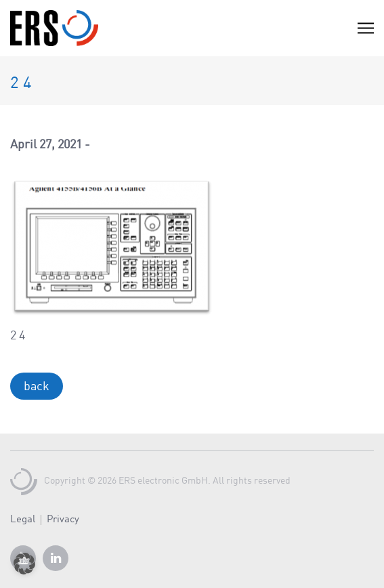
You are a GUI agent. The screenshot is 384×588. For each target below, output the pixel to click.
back (37, 387)
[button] (24, 564)
